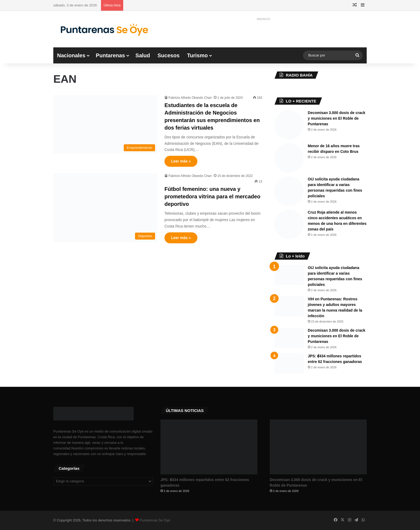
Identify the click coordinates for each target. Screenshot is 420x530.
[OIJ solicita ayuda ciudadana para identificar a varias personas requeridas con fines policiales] (289, 191)
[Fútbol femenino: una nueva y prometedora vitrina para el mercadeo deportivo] (106, 208)
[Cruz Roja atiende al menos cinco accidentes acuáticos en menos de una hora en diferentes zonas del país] (289, 224)
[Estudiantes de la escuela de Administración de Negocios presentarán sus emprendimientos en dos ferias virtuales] (106, 124)
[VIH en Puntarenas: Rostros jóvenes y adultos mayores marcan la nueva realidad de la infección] (289, 306)
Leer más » (181, 161)
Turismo (197, 55)
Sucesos (168, 55)
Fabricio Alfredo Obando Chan (190, 98)
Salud (143, 55)
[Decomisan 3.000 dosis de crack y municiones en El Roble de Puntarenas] (289, 125)
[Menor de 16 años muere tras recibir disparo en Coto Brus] (289, 158)
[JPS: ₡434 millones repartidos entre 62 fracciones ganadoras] (289, 363)
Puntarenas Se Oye (155, 520)
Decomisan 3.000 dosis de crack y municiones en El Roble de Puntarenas (337, 118)
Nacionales (71, 55)
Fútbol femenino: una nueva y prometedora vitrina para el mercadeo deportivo (212, 196)
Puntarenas (110, 55)
